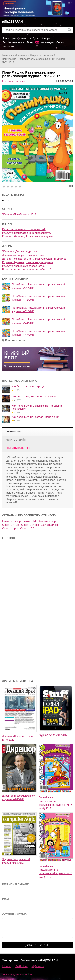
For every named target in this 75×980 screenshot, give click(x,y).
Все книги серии (15, 340)
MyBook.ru (38, 966)
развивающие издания (40, 237)
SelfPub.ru (21, 966)
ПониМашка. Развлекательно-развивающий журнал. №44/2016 (38, 321)
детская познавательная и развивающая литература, (35, 259)
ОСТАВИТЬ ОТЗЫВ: (15, 915)
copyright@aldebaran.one (17, 974)
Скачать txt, (30, 521)
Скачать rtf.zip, (11, 525)
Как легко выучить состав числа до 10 (35, 417)
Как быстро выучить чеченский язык (34, 396)
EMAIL (6, 899)
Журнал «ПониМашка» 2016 (19, 215)
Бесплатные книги (13, 42)
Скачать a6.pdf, (50, 525)
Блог (30, 42)
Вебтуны (34, 38)
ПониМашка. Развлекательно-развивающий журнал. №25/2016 (38, 310)
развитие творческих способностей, (24, 229)
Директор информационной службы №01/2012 (19, 798)
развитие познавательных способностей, (27, 233)
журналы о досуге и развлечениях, (24, 255)
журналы (21, 55)
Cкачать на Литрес (18, 448)
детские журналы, (26, 251)
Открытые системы (42, 55)
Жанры (46, 38)
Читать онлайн (16, 440)
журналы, (8, 251)
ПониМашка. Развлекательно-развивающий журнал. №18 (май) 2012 (55, 803)
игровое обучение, (13, 237)
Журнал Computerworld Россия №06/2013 (16, 861)
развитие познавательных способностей (27, 269)
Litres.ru (7, 966)
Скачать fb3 (27, 528)
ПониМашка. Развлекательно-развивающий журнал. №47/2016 (38, 333)
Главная (7, 55)
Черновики (9, 46)
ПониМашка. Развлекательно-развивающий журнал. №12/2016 (38, 298)
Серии (60, 42)
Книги (6, 38)
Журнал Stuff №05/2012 (53, 735)
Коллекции (47, 42)
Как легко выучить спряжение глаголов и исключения (37, 407)
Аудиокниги (19, 38)
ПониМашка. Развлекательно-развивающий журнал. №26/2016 (38, 286)
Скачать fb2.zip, (12, 521)
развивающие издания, (40, 262)
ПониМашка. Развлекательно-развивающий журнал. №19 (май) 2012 (55, 872)
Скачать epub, (11, 528)
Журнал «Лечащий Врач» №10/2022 (18, 738)
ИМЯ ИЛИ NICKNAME (15, 884)
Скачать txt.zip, (47, 521)
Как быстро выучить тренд (28, 386)
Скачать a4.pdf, (30, 525)
